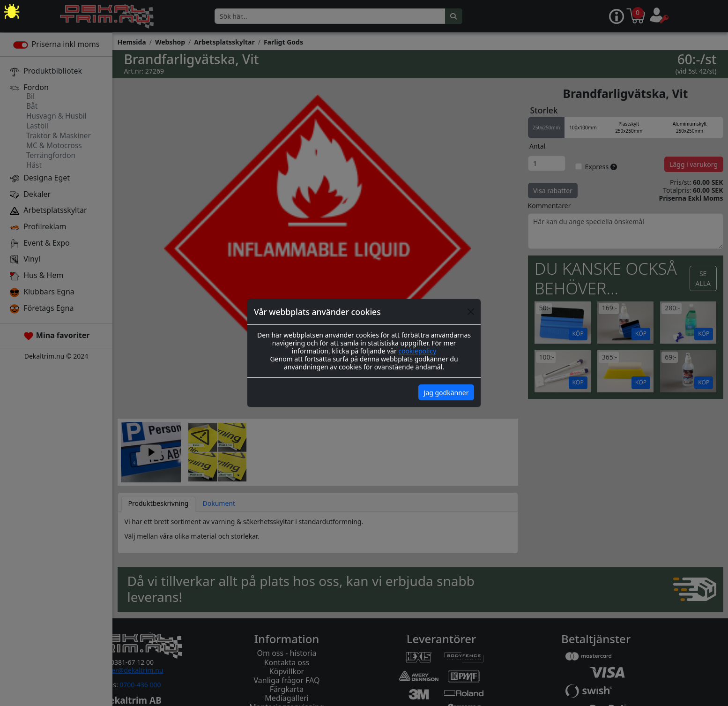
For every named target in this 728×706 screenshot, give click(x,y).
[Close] (471, 312)
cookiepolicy (417, 351)
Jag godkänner (446, 393)
